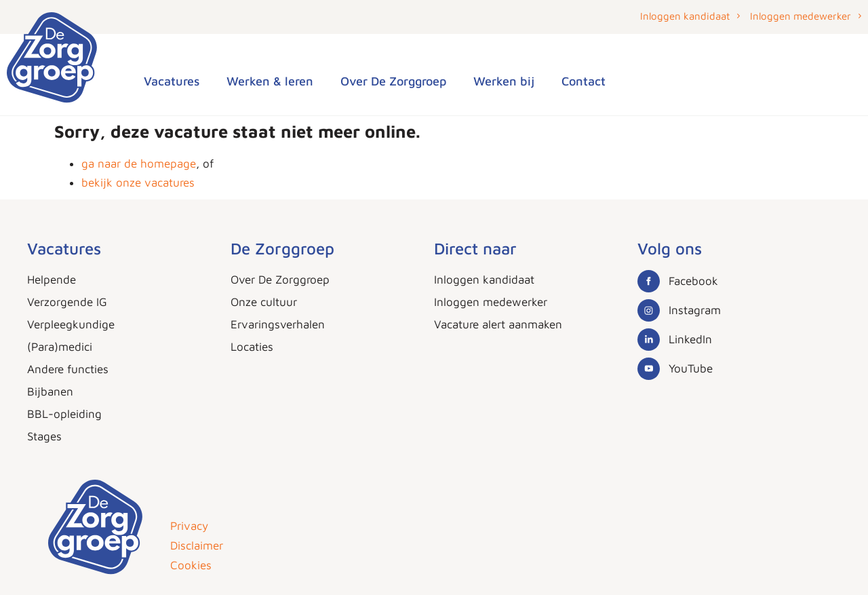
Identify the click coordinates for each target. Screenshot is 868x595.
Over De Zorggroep (393, 81)
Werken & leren (270, 81)
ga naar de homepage (139, 164)
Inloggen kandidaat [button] (685, 16)
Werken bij (504, 81)
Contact (584, 81)
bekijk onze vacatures (138, 183)
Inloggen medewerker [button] (801, 16)
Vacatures (172, 81)
